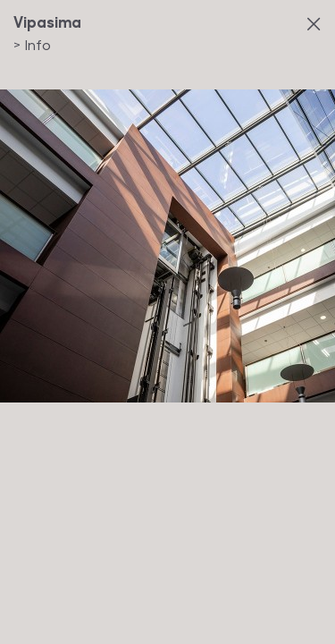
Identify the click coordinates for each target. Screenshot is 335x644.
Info (32, 44)
